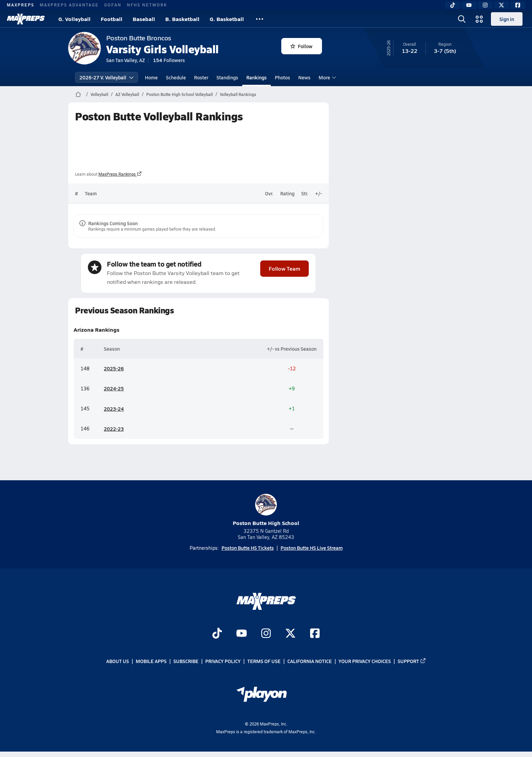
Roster (201, 77)
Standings (227, 77)
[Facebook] (518, 5)
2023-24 (114, 409)
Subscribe (186, 661)
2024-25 (114, 389)
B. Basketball (182, 19)
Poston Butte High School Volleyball (179, 94)
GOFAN (113, 5)
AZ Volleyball (127, 94)
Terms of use (264, 661)
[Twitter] (501, 5)
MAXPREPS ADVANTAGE (69, 5)
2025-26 (114, 369)
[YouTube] (469, 5)
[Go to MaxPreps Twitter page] (290, 634)
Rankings (256, 77)
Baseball (144, 19)
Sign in (507, 19)
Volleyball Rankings (238, 94)
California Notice (310, 661)
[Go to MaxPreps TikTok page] (217, 634)
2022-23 (114, 429)
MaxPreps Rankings (120, 174)
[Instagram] (485, 5)
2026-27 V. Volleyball (107, 77)
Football (112, 19)
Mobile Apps (151, 661)
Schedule (176, 77)
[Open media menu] (479, 19)
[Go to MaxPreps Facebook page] (315, 634)
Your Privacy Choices (365, 661)
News (304, 77)
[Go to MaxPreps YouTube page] (242, 634)
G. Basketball (227, 19)
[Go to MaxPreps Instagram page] (266, 634)
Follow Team (284, 268)
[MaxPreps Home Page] (78, 94)
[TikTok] (453, 5)
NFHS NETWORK (147, 5)
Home (151, 77)
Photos (282, 77)
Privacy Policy (223, 661)
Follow (301, 46)
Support (412, 661)
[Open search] (462, 19)
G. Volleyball (74, 19)
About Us (118, 661)
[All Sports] (260, 19)
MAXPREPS (21, 5)
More (326, 77)
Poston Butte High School (266, 510)
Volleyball (99, 94)
